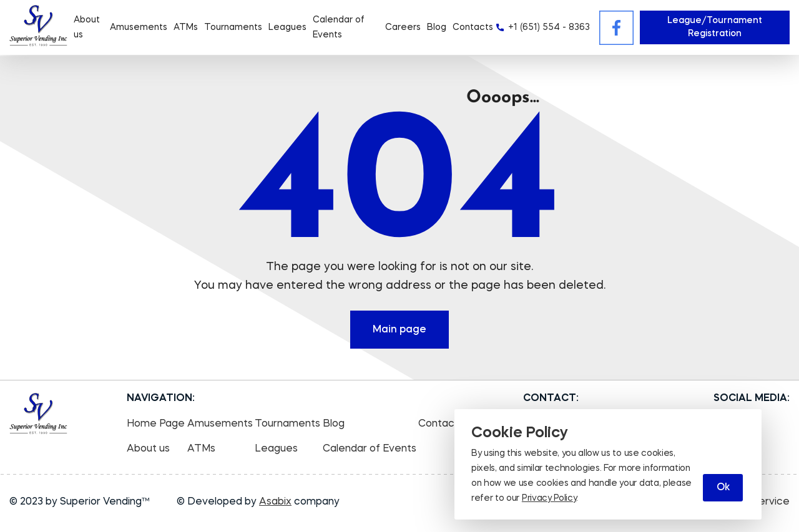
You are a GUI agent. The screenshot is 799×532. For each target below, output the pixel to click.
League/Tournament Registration (715, 27)
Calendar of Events (370, 449)
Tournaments (233, 27)
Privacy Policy (549, 498)
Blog (437, 27)
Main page (399, 330)
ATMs (186, 27)
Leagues (287, 27)
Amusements (139, 27)
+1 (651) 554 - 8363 (549, 27)
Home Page (156, 424)
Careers (403, 27)
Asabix (275, 502)
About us (148, 449)
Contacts (473, 27)
